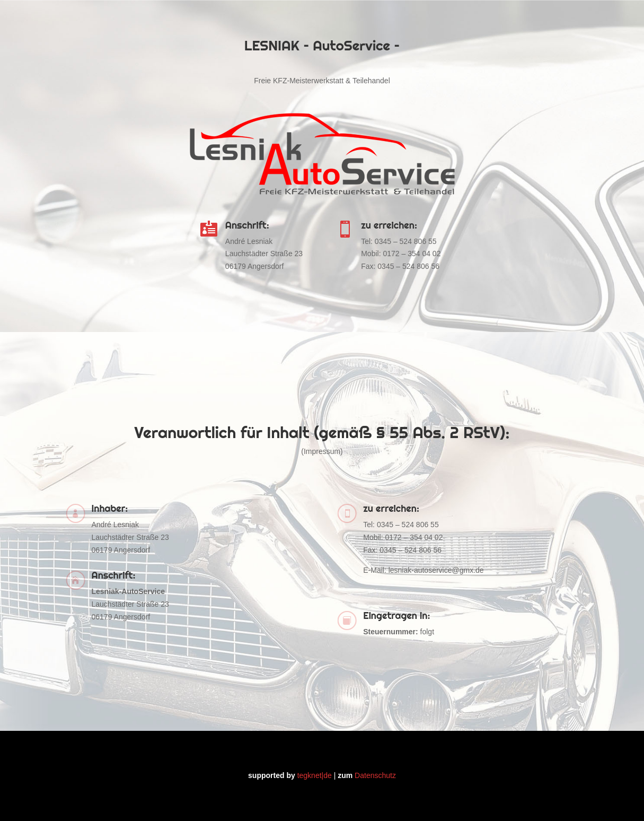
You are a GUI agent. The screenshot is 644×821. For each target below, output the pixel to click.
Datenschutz (375, 775)
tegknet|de (315, 775)
